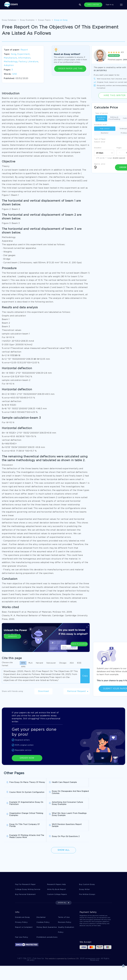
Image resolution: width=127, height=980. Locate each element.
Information (24, 58)
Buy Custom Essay (87, 860)
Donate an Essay (23, 893)
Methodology (11, 62)
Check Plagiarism (79, 639)
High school (105, 129)
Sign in (110, 5)
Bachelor (105, 133)
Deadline (98, 148)
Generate (12, 640)
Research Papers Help (57, 860)
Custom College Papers (58, 870)
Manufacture (10, 58)
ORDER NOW (27, 758)
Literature (33, 62)
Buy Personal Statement (26, 870)
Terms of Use (64, 893)
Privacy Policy (21, 898)
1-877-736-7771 (24, 935)
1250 (15, 74)
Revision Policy (65, 898)
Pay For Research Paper (26, 860)
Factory (23, 62)
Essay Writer (85, 865)
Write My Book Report (57, 865)
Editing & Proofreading (114, 118)
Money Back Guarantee (47, 903)
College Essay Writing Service (28, 865)
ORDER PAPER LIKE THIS (70, 69)
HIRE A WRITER (93, 5)
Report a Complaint (24, 903)
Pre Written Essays (87, 870)
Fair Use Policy (22, 913)
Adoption (9, 65)
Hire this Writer (115, 96)
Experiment (24, 54)
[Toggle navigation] (121, 5)
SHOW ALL (62, 878)
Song (14, 54)
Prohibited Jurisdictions (47, 913)
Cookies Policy (43, 898)
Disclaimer (41, 893)
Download (43, 691)
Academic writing (101, 118)
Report (24, 50)
